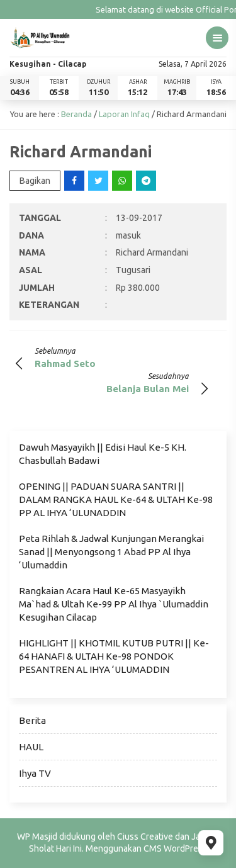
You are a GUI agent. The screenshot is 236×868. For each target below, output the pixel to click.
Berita (32, 720)
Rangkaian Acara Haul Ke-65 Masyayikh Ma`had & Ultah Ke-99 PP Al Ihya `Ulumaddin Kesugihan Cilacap (114, 604)
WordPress (185, 848)
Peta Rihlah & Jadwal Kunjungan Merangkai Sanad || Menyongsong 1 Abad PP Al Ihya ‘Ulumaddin (111, 552)
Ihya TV (35, 773)
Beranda (76, 114)
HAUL (31, 747)
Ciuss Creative (145, 837)
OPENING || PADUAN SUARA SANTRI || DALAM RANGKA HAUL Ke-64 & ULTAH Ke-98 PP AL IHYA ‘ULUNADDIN (116, 499)
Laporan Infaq (124, 114)
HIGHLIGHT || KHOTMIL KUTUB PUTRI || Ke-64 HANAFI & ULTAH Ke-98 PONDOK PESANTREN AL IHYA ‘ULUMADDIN (114, 656)
